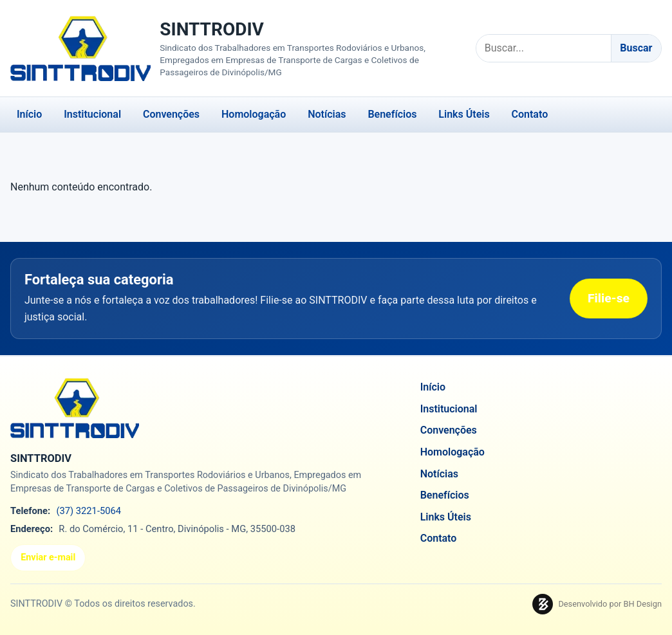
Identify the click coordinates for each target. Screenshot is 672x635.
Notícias (327, 114)
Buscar (636, 48)
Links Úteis (464, 114)
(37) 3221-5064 (89, 511)
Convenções (171, 114)
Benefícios (392, 114)
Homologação (254, 114)
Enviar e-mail (48, 557)
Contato (530, 114)
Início (29, 114)
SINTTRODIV (212, 29)
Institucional (92, 114)
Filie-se (609, 298)
